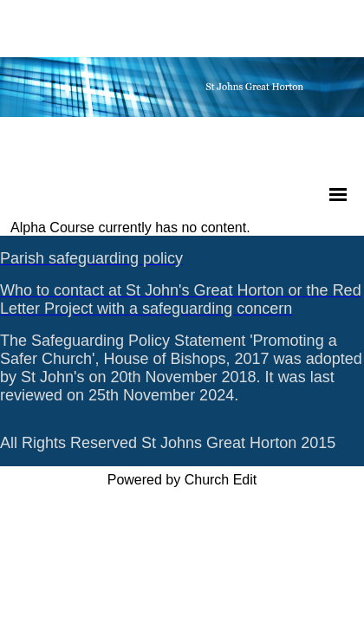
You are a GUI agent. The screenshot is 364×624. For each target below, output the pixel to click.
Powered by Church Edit (182, 480)
